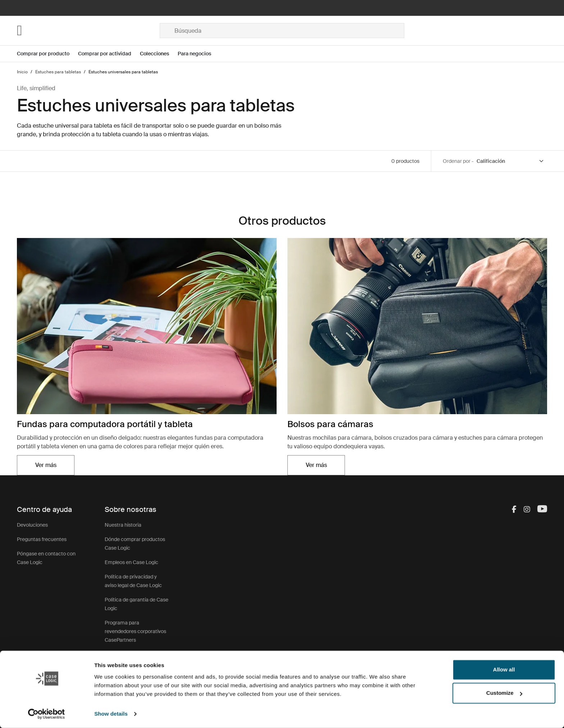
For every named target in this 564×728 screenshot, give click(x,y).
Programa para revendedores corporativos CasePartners (135, 631)
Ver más (46, 465)
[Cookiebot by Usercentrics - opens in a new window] (47, 714)
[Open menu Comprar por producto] (47, 54)
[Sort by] (510, 161)
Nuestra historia (123, 525)
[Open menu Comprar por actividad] (109, 54)
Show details (111, 714)
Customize (504, 693)
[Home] (88, 31)
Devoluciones (32, 525)
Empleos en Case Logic (131, 562)
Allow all (504, 670)
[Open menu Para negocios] (199, 54)
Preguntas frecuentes (42, 539)
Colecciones (154, 54)
